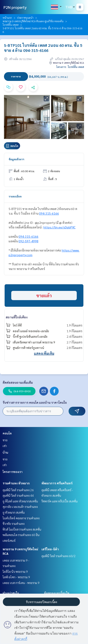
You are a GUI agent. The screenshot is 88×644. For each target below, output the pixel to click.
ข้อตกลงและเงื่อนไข (57, 593)
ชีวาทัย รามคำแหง (14, 524)
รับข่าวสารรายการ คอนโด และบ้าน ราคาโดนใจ (35, 402)
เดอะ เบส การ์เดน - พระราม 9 (21, 583)
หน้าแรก (7, 18)
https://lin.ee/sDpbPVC (59, 227)
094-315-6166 (49, 213)
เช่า (5, 446)
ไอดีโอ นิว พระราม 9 (15, 571)
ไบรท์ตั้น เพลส (11, 25)
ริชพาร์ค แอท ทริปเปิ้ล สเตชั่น (60, 501)
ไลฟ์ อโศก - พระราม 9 (16, 577)
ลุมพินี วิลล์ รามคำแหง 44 (18, 495)
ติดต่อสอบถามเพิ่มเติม (18, 382)
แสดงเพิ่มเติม (44, 353)
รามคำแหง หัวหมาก (16, 483)
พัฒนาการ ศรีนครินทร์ (57, 483)
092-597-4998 (28, 241)
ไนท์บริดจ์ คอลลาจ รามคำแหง (21, 518)
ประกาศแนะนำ (25, 18)
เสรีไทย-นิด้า (50, 549)
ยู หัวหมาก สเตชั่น (14, 512)
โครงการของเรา (13, 472)
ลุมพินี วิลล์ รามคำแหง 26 (18, 490)
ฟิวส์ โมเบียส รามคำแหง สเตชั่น (22, 529)
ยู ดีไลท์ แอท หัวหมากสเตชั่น (20, 501)
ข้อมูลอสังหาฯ (16, 159)
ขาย (5, 440)
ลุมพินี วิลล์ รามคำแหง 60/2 (59, 556)
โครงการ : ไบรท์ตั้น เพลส (70, 67)
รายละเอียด (15, 196)
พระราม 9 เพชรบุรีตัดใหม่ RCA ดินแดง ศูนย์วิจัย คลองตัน (33, 21)
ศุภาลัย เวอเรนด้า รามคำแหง (20, 507)
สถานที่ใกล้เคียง (17, 317)
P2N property (15, 7)
